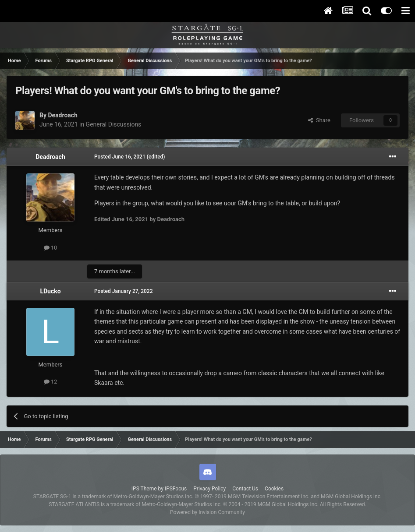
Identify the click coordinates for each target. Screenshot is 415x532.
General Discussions (114, 124)
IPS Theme (144, 489)
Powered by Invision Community (207, 512)
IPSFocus (176, 489)
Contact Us (245, 489)
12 (51, 382)
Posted (120, 157)
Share (319, 120)
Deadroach (62, 115)
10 (51, 248)
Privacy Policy (209, 489)
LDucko (50, 291)
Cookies (274, 489)
